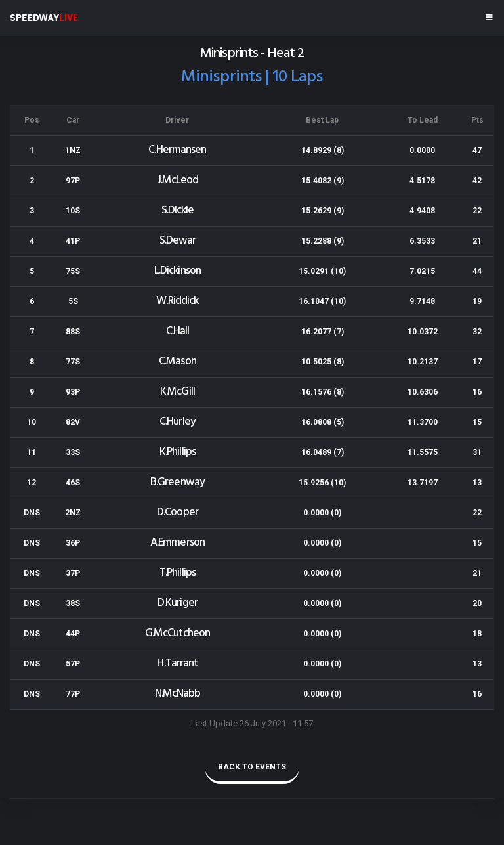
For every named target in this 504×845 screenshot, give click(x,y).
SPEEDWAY (44, 18)
